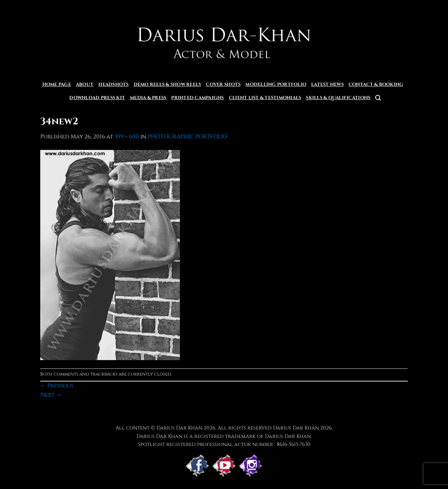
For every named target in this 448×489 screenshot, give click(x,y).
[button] (378, 98)
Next (51, 395)
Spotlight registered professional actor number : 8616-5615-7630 (224, 444)
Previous (57, 386)
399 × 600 (127, 137)
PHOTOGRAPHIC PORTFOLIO (187, 137)
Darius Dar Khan (296, 428)
